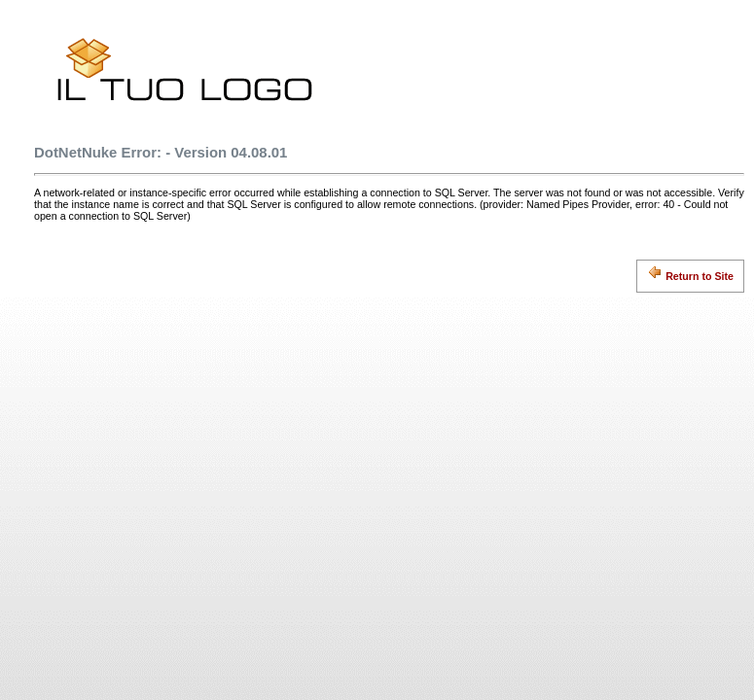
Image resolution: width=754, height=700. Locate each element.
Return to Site (690, 273)
